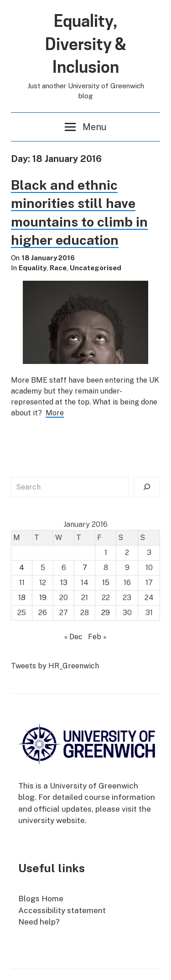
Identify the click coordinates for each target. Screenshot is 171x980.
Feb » (97, 637)
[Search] (147, 487)
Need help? (39, 922)
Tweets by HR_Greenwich (55, 666)
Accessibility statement (62, 910)
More (55, 413)
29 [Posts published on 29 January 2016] (106, 613)
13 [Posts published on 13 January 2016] (64, 583)
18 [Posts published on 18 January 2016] (22, 598)
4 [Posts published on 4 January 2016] (22, 568)
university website (52, 820)
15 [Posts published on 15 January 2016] (106, 583)
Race (58, 268)
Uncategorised (96, 268)
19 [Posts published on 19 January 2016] (43, 598)
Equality (33, 268)
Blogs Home (41, 899)
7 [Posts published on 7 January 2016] (85, 568)
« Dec (73, 637)
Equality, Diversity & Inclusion (86, 44)
